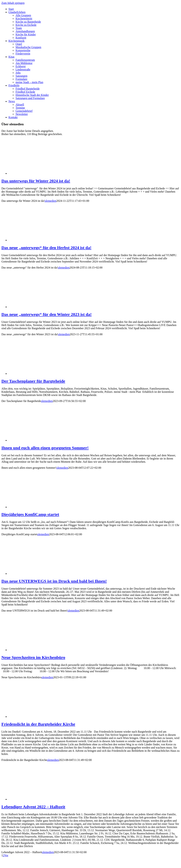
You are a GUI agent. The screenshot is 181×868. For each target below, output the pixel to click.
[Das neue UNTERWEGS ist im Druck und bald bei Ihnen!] (37, 574)
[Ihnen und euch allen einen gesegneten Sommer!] (37, 440)
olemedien (50, 201)
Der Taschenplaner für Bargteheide (33, 381)
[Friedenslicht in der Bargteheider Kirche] (37, 717)
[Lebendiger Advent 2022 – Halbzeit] (37, 799)
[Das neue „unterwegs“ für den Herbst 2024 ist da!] (37, 240)
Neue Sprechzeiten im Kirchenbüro (33, 657)
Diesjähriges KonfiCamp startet (30, 514)
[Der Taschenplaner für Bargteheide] (37, 374)
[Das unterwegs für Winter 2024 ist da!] (37, 173)
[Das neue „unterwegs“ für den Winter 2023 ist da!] (37, 307)
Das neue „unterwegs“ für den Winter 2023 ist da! (46, 314)
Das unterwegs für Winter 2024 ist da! (36, 181)
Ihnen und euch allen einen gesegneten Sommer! (45, 448)
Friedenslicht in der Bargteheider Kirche (38, 724)
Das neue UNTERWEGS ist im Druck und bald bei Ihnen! (54, 581)
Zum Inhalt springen (13, 3)
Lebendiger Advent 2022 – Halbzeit (33, 807)
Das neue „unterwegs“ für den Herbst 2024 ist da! (46, 248)
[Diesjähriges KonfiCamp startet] (37, 507)
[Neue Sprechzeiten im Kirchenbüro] (37, 650)
